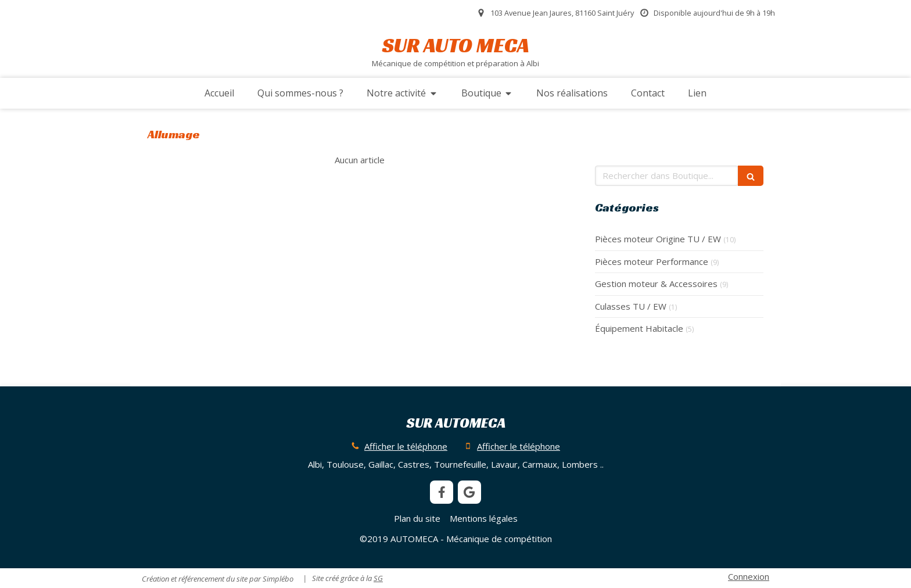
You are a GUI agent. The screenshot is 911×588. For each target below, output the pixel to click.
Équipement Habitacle (639, 328)
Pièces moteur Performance (652, 261)
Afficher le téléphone (406, 446)
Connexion (749, 576)
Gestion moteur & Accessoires (656, 284)
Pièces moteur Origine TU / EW (658, 239)
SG (378, 578)
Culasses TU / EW (631, 306)
